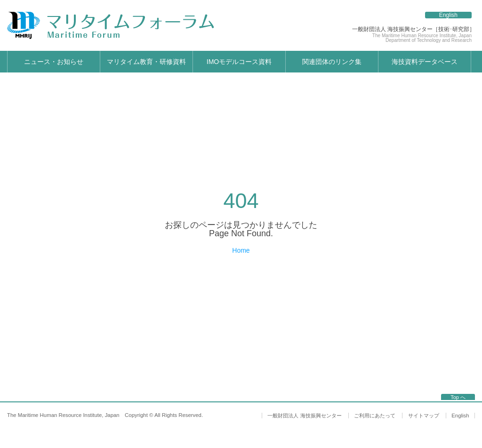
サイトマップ (424, 416)
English (448, 15)
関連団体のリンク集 (332, 62)
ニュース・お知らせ (54, 62)
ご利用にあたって (375, 416)
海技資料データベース (425, 62)
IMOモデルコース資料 (239, 62)
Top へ (458, 397)
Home (241, 250)
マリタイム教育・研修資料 (146, 62)
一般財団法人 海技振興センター (304, 416)
